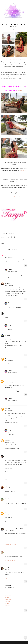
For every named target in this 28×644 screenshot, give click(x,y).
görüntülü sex (8, 598)
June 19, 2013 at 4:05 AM (13, 271)
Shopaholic (7, 313)
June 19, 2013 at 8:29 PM (9, 411)
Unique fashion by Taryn (11, 643)
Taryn (10, 269)
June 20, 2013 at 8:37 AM (13, 432)
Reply (26, 265)
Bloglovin (19, 90)
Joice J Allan (8, 283)
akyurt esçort (8, 594)
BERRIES (7, 499)
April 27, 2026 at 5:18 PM (9, 588)
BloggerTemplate (22, 643)
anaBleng (7, 456)
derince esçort (8, 596)
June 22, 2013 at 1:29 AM (9, 554)
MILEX (6, 359)
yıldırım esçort (8, 600)
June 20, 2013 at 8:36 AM (13, 400)
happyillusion (8, 568)
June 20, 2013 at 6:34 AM (9, 489)
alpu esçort (7, 605)
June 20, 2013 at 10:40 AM (9, 515)
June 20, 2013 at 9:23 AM (9, 501)
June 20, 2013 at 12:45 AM (9, 442)
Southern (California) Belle (11, 545)
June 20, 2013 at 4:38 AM (9, 458)
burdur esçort (8, 592)
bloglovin (23, 170)
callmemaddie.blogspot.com (11, 560)
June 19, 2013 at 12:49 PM (9, 337)
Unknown (7, 381)
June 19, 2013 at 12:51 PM (9, 361)
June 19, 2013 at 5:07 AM (9, 285)
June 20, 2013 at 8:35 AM (13, 305)
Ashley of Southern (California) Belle (14, 529)
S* (5, 255)
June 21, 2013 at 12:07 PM (9, 531)
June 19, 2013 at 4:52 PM (9, 383)
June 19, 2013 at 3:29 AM (9, 257)
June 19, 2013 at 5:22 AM (9, 315)
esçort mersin (8, 607)
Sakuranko (8, 335)
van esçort (7, 603)
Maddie (7, 552)
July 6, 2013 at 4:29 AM (9, 570)
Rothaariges (8, 487)
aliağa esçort (8, 601)
